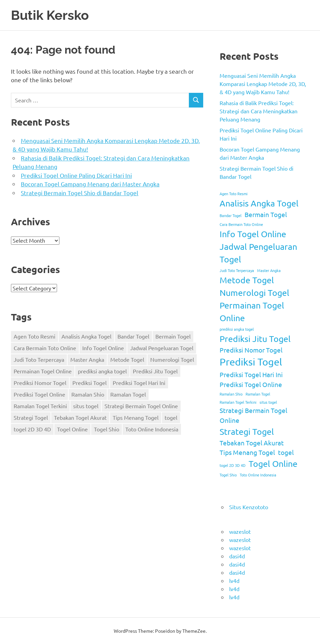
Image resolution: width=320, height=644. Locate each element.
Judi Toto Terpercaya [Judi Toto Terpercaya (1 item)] (39, 359)
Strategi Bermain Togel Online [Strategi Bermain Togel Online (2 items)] (141, 406)
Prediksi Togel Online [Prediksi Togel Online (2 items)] (39, 394)
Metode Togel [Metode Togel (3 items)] (127, 359)
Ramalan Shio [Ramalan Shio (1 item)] (88, 394)
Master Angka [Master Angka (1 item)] (87, 359)
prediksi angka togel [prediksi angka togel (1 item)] (102, 371)
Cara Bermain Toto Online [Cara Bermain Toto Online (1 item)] (45, 348)
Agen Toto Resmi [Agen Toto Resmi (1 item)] (34, 336)
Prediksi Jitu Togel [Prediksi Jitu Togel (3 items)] (155, 371)
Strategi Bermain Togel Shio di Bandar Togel (80, 193)
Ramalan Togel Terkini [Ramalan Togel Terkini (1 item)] (40, 406)
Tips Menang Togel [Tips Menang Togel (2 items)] (136, 417)
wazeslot (240, 531)
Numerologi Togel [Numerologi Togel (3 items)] (172, 359)
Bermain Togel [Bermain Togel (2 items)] (173, 336)
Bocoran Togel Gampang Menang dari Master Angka (90, 184)
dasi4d (237, 556)
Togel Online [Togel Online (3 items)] (72, 429)
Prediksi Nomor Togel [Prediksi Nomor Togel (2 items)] (40, 383)
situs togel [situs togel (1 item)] (86, 406)
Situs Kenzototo (249, 507)
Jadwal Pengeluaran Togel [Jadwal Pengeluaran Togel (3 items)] (162, 348)
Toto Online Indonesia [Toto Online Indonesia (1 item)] (152, 429)
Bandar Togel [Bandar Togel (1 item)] (133, 336)
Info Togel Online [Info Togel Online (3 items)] (103, 348)
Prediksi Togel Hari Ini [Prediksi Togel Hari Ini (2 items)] (139, 383)
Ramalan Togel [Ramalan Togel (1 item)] (128, 394)
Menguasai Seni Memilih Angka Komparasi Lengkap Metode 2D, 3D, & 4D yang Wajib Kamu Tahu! (263, 84)
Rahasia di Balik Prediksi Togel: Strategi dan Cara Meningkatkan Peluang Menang (259, 111)
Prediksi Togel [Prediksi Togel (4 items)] (89, 383)
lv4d (234, 581)
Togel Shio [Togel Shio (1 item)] (107, 429)
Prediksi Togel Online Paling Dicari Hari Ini (76, 175)
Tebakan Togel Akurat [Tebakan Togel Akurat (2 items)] (80, 417)
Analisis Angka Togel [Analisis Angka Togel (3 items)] (86, 336)
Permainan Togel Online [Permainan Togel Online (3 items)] (43, 371)
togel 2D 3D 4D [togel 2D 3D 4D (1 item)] (32, 429)
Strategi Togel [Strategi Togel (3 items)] (31, 417)
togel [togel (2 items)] (171, 417)
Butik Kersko (50, 15)
